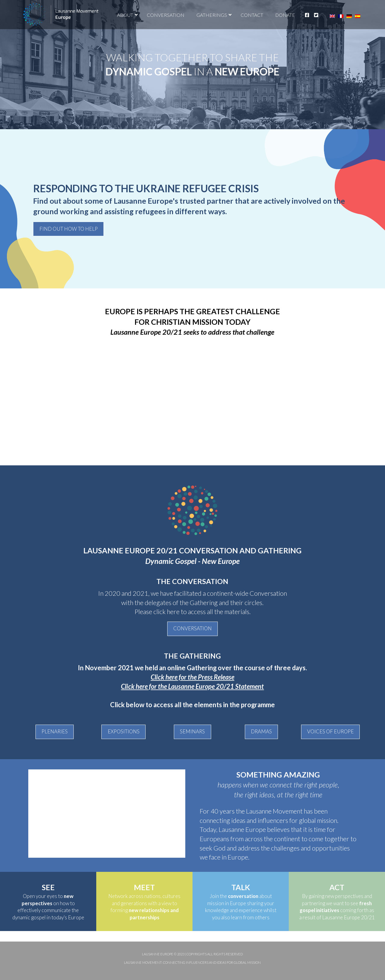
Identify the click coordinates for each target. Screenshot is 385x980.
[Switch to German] (349, 16)
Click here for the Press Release (192, 677)
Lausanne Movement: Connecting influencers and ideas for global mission (192, 962)
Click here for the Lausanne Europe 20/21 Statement (192, 686)
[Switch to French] (341, 16)
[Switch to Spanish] (358, 16)
